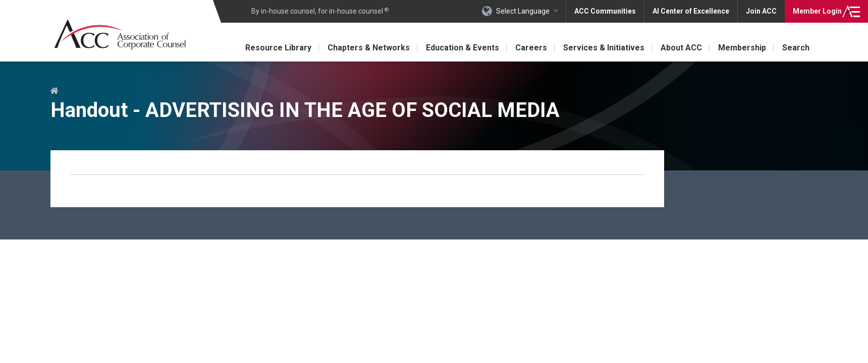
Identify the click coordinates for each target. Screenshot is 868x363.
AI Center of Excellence (691, 11)
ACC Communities (605, 11)
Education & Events (463, 48)
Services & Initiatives (604, 48)
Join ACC (761, 11)
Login (817, 11)
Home (55, 91)
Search (796, 48)
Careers (531, 48)
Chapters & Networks (369, 48)
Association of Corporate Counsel (120, 35)
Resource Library (278, 48)
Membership (742, 48)
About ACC (681, 48)
